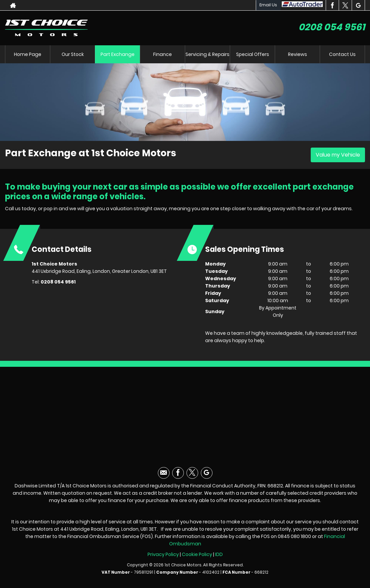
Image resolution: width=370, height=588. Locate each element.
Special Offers (253, 54)
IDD (219, 554)
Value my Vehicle (338, 155)
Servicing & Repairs (207, 54)
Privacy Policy (163, 554)
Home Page (28, 54)
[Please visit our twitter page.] (345, 5)
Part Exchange (118, 54)
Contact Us (342, 54)
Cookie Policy (197, 554)
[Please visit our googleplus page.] (358, 5)
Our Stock (73, 54)
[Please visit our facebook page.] (332, 5)
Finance (163, 54)
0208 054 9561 (332, 27)
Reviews (298, 54)
